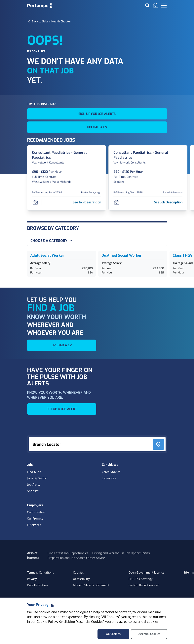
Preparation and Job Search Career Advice (76, 558)
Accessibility (81, 579)
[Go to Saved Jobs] (156, 5)
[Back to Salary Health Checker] (51, 21)
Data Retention (37, 585)
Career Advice (111, 472)
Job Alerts (34, 485)
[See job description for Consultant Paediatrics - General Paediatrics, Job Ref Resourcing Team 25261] (168, 202)
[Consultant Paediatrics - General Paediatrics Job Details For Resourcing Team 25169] (67, 155)
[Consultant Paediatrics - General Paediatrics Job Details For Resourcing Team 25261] (148, 155)
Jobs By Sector (37, 478)
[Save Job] (35, 202)
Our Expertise (36, 512)
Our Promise (35, 519)
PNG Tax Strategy (141, 579)
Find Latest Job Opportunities (68, 553)
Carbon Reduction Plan (144, 585)
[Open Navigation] (164, 6)
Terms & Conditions (40, 573)
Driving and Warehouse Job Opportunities (121, 553)
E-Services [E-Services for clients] (34, 525)
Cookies (78, 573)
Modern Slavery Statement (91, 585)
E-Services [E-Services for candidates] (109, 478)
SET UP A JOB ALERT (62, 409)
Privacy (32, 579)
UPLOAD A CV (97, 127)
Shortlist (33, 491)
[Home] (40, 6)
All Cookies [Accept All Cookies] (113, 634)
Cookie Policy (47, 622)
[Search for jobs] (147, 5)
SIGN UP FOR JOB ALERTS (97, 114)
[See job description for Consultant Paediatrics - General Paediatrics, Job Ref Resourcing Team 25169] (87, 202)
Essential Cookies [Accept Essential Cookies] (149, 634)
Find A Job (34, 472)
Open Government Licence (146, 573)
